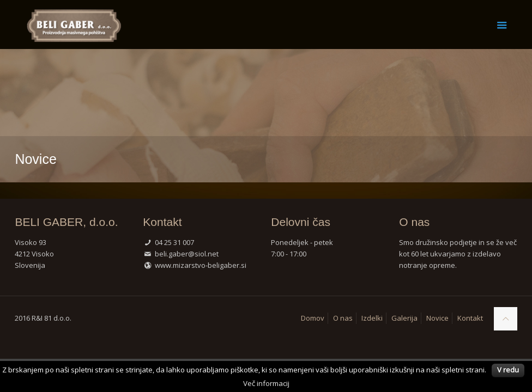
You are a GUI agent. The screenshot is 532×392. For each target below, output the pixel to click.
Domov (313, 318)
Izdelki (372, 318)
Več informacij (266, 383)
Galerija (404, 318)
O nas (343, 318)
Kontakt (470, 318)
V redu (508, 370)
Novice (437, 318)
